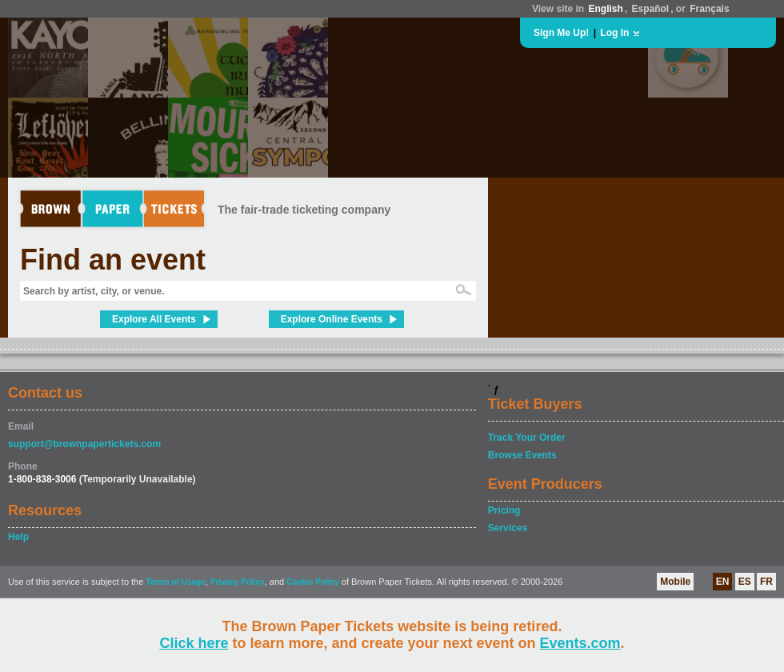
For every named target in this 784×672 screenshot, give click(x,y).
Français (709, 9)
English (605, 9)
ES (745, 582)
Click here (194, 643)
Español (651, 9)
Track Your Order (527, 438)
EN (723, 582)
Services (508, 528)
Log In (614, 33)
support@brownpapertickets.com (84, 444)
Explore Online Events (332, 319)
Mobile (675, 582)
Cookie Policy (313, 582)
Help (18, 537)
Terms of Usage (175, 582)
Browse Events (522, 455)
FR (766, 582)
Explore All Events (154, 319)
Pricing (504, 510)
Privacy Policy (238, 582)
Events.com (580, 643)
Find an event (113, 260)
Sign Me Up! (561, 33)
